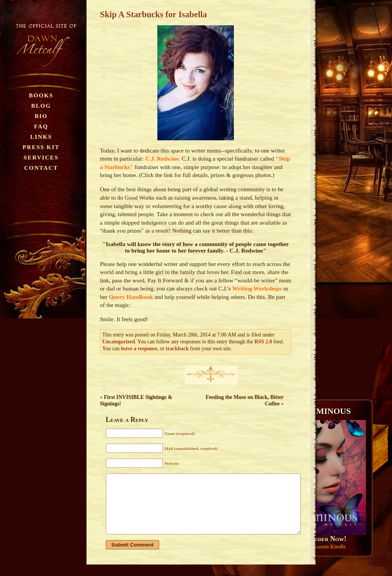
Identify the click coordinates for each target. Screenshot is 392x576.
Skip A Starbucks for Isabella (154, 14)
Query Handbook (131, 297)
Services (41, 157)
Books (41, 95)
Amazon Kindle (328, 547)
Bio (41, 116)
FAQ (41, 126)
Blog (41, 106)
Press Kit (41, 147)
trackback (177, 349)
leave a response (139, 349)
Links (41, 137)
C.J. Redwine (162, 158)
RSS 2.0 (263, 342)
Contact (41, 168)
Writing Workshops (257, 288)
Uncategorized (118, 342)
